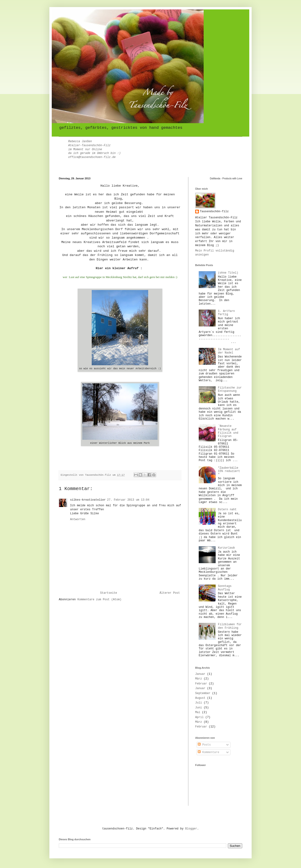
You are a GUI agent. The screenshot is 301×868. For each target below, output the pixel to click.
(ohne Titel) (228, 273)
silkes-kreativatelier (88, 500)
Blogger (191, 829)
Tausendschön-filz (214, 212)
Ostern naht (227, 510)
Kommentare (208, 752)
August (200, 698)
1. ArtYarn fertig (226, 313)
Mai (198, 712)
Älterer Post (170, 593)
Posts (204, 745)
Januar (200, 674)
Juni (199, 708)
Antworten (78, 519)
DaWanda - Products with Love (226, 179)
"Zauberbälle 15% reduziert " (229, 471)
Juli (199, 703)
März (199, 679)
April (199, 717)
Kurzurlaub (226, 548)
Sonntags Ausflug (225, 588)
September (203, 693)
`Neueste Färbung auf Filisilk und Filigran (228, 431)
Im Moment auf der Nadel (229, 351)
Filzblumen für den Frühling (230, 626)
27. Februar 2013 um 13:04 (128, 500)
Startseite (109, 593)
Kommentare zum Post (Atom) (99, 600)
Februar (201, 684)
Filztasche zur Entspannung (230, 389)
